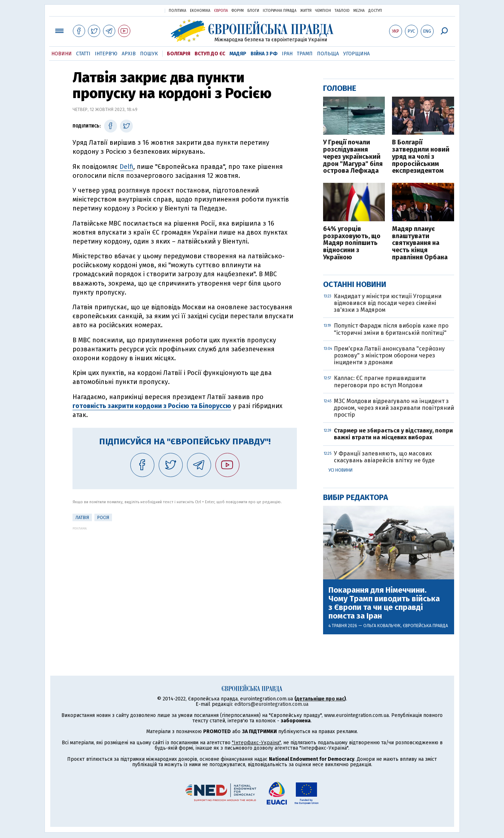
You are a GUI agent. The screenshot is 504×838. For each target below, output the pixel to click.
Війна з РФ (264, 54)
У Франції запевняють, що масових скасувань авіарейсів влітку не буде (384, 457)
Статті (83, 54)
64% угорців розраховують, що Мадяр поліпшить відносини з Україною (352, 243)
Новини (62, 54)
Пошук (149, 54)
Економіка (200, 11)
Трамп (305, 54)
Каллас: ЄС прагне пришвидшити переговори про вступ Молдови (380, 381)
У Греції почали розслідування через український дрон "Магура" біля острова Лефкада (353, 157)
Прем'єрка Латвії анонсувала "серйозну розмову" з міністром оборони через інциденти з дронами (389, 355)
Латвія (82, 518)
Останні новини (355, 284)
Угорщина (356, 54)
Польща (328, 54)
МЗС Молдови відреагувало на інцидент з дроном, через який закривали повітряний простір (394, 408)
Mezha (359, 11)
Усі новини (340, 470)
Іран (287, 54)
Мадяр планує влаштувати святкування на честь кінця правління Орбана (420, 243)
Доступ (375, 11)
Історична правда (280, 11)
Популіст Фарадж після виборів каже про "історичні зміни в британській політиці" (391, 329)
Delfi (126, 167)
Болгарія (179, 54)
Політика (178, 11)
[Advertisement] (185, 580)
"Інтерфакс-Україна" (256, 743)
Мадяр (238, 54)
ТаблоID (342, 11)
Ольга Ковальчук (382, 626)
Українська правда (142, 10)
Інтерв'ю (106, 54)
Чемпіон (323, 11)
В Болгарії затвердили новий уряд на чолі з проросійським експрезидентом (421, 157)
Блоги (253, 11)
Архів (129, 54)
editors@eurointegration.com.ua (271, 704)
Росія (103, 518)
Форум (238, 11)
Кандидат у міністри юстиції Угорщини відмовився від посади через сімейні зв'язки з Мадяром (388, 303)
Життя (306, 11)
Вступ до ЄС (210, 54)
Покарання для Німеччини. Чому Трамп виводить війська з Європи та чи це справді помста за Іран (384, 603)
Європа (221, 11)
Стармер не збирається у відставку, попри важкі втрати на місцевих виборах (393, 434)
